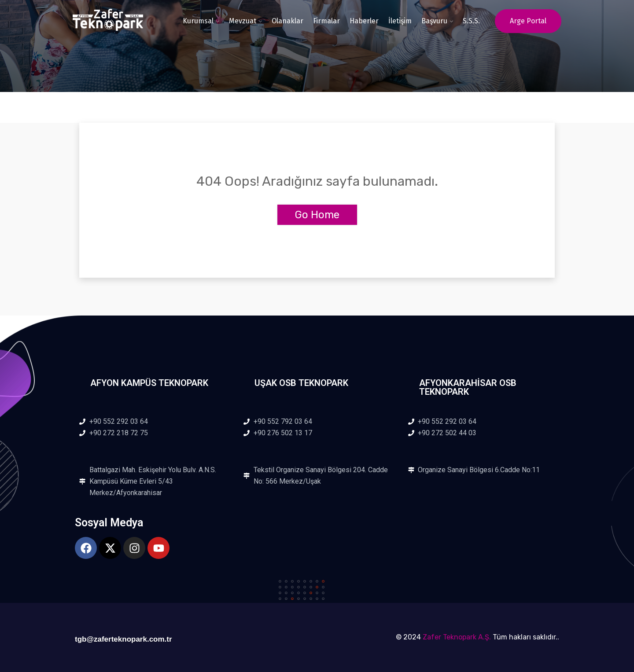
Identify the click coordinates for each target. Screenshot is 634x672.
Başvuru (434, 21)
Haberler (364, 21)
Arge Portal (528, 21)
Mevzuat (243, 21)
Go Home (317, 215)
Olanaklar (288, 21)
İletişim (400, 21)
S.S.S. (471, 21)
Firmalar (326, 21)
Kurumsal (198, 21)
